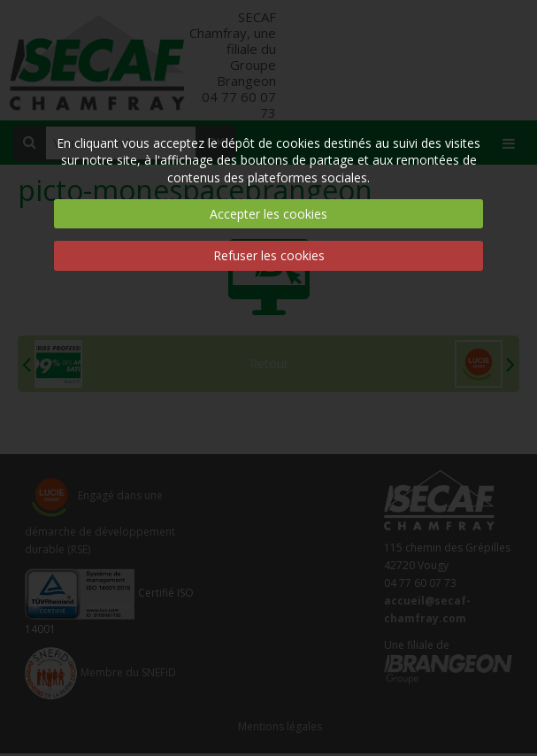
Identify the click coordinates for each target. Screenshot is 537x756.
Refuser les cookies (269, 255)
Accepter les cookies (268, 214)
